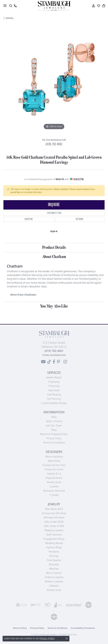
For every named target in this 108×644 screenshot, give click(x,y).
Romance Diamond (54, 491)
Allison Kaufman (54, 457)
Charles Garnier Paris (54, 465)
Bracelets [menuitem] (54, 564)
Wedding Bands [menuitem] (54, 543)
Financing (54, 386)
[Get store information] (54, 355)
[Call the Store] (54, 351)
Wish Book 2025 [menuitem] (54, 509)
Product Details (54, 248)
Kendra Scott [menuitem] (54, 590)
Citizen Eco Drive (54, 469)
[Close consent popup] (67, 639)
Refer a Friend (54, 421)
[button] (11, 6)
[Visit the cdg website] (88, 605)
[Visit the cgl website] (54, 617)
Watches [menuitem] (54, 569)
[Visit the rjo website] (47, 605)
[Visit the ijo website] (36, 605)
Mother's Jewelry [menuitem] (54, 581)
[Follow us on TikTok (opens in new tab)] (49, 362)
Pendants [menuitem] (54, 552)
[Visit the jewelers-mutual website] (74, 605)
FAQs (54, 417)
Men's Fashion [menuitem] (54, 573)
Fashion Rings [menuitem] (54, 547)
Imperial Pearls (54, 478)
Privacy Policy (54, 438)
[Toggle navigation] (5, 6)
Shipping (29, 219)
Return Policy (20, 628)
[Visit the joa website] (58, 605)
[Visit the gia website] (22, 605)
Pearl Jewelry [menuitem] (54, 560)
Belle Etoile (54, 461)
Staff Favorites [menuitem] (54, 535)
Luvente (54, 486)
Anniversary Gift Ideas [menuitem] (54, 513)
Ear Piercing (54, 399)
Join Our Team (54, 425)
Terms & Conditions (54, 443)
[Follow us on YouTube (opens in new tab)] (43, 362)
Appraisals (54, 390)
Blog (54, 430)
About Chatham (54, 257)
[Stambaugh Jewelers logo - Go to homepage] (54, 6)
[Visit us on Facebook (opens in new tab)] (54, 362)
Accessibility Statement (83, 628)
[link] (15, 6)
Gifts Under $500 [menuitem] (54, 522)
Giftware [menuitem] (54, 586)
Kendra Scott (54, 482)
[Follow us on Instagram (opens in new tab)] (65, 362)
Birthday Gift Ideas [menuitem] (54, 517)
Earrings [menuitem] (54, 556)
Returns (80, 219)
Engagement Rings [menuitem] (54, 539)
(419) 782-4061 (54, 144)
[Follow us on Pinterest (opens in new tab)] (58, 362)
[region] (54, 80)
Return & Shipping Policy (54, 434)
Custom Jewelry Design (54, 403)
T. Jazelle (54, 495)
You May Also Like (54, 306)
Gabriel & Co (54, 474)
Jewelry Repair (54, 377)
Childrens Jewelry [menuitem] (54, 577)
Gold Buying (54, 394)
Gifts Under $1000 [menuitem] (54, 526)
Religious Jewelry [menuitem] (54, 530)
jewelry (10, 18)
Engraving (54, 382)
